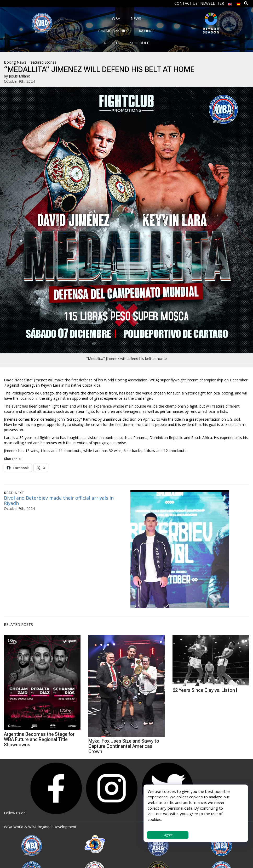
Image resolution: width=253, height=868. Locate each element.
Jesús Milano (20, 76)
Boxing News (15, 62)
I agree (168, 835)
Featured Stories (42, 62)
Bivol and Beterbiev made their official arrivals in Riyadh (59, 500)
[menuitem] (230, 3)
